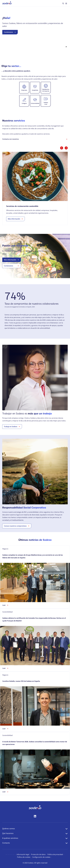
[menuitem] (7, 3)
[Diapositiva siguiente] (66, 148)
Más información (15, 219)
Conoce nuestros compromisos (17, 526)
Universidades (35, 103)
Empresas (24, 90)
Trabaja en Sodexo (12, 427)
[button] (24, 88)
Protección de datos (38, 854)
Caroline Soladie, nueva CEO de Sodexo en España (21, 681)
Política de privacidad (55, 854)
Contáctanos (10, 40)
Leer (6, 605)
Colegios (24, 103)
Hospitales (35, 90)
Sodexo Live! (46, 103)
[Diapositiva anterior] (62, 148)
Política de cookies (24, 857)
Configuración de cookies (41, 857)
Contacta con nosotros (35, 139)
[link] (35, 188)
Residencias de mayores (46, 90)
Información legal (23, 854)
